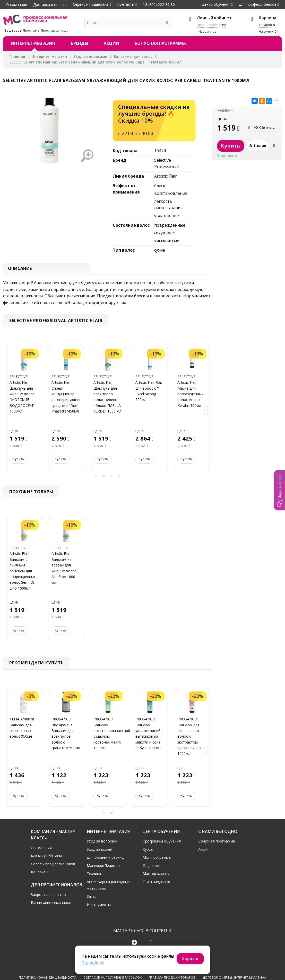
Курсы (148, 851)
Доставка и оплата (50, 4)
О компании (17, 4)
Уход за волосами (90, 56)
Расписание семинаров (51, 904)
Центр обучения (216, 4)
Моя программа (157, 859)
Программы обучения (162, 843)
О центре (151, 867)
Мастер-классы (156, 875)
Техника (94, 875)
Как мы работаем (46, 857)
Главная (17, 56)
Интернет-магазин (33, 43)
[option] (24, 413)
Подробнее (93, 963)
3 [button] (111, 478)
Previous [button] (9, 412)
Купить (19, 461)
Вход (200, 25)
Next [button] (206, 412)
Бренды (80, 43)
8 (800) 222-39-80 (159, 4)
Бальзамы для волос (133, 56)
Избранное (206, 31)
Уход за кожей (100, 851)
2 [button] (104, 478)
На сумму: (267, 31)
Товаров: (267, 25)
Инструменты (99, 906)
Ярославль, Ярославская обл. (45, 30)
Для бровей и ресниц (105, 859)
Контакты (126, 4)
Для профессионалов (258, 4)
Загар (92, 898)
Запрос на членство (48, 896)
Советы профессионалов (53, 865)
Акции (111, 43)
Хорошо (190, 959)
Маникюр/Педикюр (103, 867)
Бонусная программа (160, 43)
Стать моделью (156, 883)
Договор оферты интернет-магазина (234, 961)
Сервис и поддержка (91, 4)
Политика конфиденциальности (47, 961)
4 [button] (119, 478)
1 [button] (96, 478)
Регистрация (216, 25)
